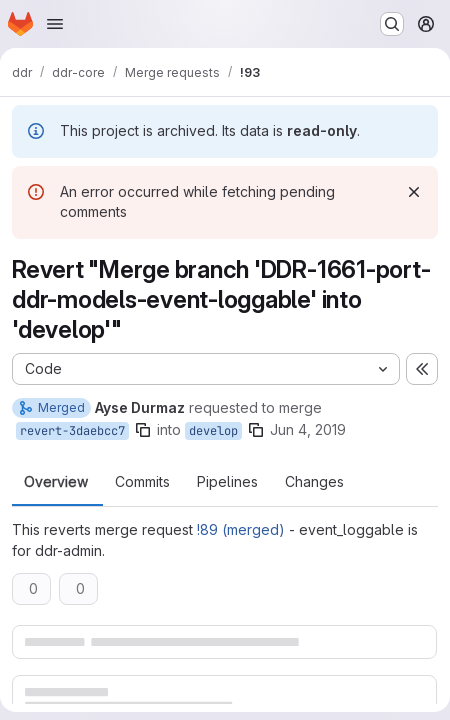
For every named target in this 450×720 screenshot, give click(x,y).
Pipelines (227, 482)
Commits (142, 482)
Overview (56, 482)
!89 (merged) (241, 529)
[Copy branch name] (143, 430)
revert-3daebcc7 (72, 431)
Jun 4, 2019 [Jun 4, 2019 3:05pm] (308, 429)
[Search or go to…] (392, 24)
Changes (314, 482)
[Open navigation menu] (55, 24)
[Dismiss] (414, 192)
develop (213, 431)
